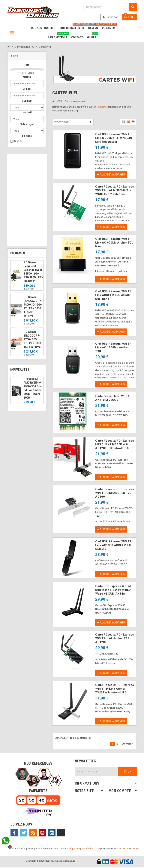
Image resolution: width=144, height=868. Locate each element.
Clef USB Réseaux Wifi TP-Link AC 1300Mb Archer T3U (114, 348)
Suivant (128, 744)
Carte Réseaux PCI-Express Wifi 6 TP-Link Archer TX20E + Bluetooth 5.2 (115, 689)
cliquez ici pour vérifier (81, 849)
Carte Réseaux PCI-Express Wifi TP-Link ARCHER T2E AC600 (115, 493)
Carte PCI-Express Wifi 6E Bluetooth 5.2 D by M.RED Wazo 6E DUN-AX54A (113, 590)
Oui (18, 141)
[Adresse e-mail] (97, 772)
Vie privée (127, 849)
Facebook (14, 833)
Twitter (24, 833)
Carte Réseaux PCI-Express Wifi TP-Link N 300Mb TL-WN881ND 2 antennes (115, 190)
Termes (136, 849)
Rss (33, 833)
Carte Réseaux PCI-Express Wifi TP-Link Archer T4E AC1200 (115, 639)
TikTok (61, 833)
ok (127, 772)
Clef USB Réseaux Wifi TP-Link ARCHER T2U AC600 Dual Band (114, 295)
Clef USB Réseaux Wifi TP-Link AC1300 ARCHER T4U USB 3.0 (114, 546)
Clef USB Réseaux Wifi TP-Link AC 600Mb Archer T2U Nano (114, 243)
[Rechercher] (110, 7)
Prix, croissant (62, 122)
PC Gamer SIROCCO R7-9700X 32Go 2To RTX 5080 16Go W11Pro (32, 339)
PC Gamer (102, 107)
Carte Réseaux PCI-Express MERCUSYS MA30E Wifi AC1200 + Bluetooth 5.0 (115, 445)
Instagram (52, 833)
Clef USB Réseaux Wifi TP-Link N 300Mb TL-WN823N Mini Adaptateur (114, 138)
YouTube (42, 833)
